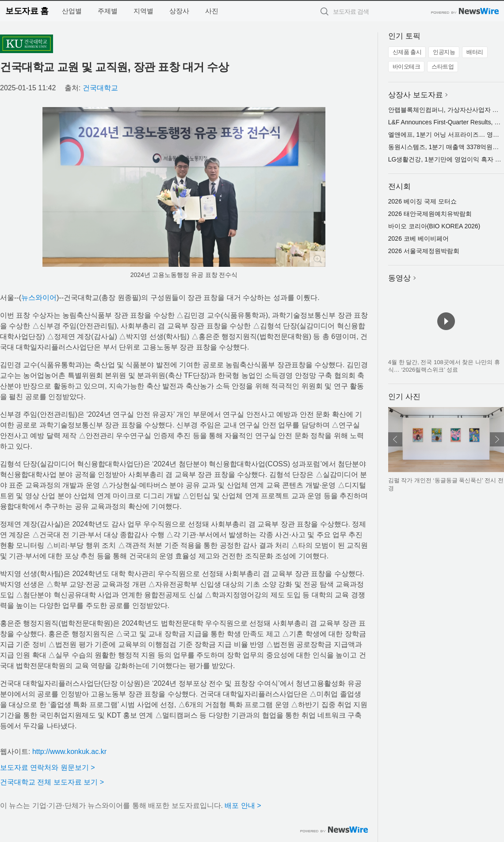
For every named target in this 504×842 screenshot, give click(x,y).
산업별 (72, 11)
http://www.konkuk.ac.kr (69, 752)
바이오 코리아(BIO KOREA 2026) (434, 226)
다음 (497, 439)
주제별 (108, 11)
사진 (212, 11)
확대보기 (317, 259)
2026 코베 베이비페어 (418, 238)
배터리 (475, 52)
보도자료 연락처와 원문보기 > (48, 767)
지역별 (143, 11)
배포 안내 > (243, 805)
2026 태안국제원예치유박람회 (430, 214)
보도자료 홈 (27, 11)
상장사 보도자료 (416, 95)
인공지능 (444, 52)
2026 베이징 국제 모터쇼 (422, 201)
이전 (395, 439)
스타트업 (443, 67)
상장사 (179, 11)
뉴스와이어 (39, 298)
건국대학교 (100, 88)
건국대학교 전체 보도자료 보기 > (52, 782)
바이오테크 (407, 67)
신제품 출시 (407, 52)
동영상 (399, 278)
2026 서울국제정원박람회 (424, 251)
